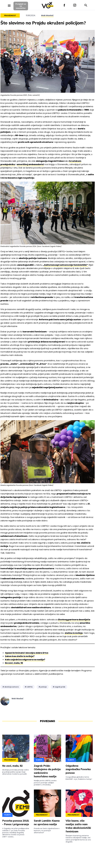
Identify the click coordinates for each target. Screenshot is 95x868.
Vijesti (39, 760)
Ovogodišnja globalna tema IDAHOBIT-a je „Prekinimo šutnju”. (79, 778)
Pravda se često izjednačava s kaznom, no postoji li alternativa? (47, 830)
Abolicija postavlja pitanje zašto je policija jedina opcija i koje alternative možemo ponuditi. (16, 772)
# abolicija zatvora (11, 687)
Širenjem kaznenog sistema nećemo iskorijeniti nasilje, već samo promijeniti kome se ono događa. (78, 839)
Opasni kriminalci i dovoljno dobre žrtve (27, 653)
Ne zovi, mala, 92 (14, 663)
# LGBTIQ (29, 687)
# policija (43, 687)
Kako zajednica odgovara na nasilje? (25, 660)
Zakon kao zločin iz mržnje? (20, 656)
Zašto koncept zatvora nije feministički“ (66, 265)
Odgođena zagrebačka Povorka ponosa (78, 769)
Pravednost (10, 16)
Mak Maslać (47, 15)
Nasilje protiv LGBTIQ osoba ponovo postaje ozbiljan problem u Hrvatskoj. (45, 783)
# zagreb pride (59, 687)
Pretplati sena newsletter (21, 6)
